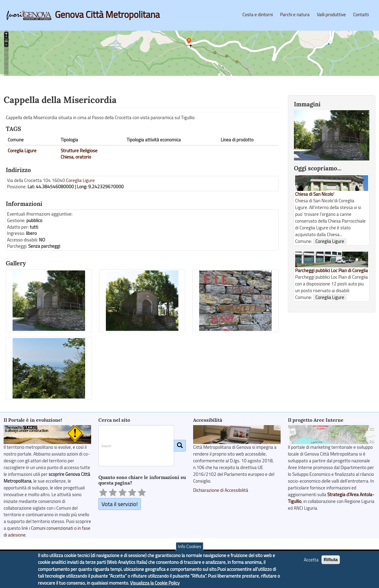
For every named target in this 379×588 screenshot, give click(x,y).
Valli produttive (331, 15)
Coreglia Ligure (22, 151)
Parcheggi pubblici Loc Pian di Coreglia (332, 270)
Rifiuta (331, 560)
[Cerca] (180, 446)
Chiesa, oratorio (76, 157)
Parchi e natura (295, 15)
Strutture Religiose (79, 151)
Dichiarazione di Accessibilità (221, 490)
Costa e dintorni (258, 15)
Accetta (311, 560)
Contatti (361, 15)
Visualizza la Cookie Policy (155, 584)
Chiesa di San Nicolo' (315, 194)
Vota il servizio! (120, 504)
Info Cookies (190, 547)
